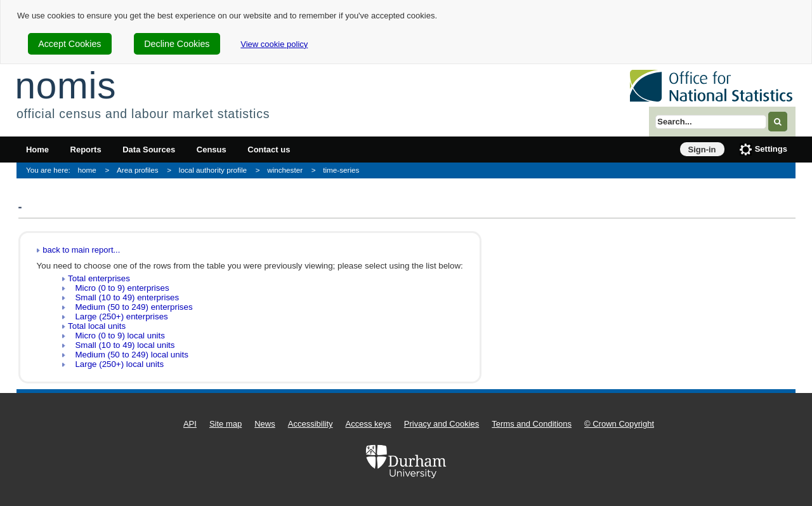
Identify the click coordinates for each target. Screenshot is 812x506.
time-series (341, 170)
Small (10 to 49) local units (121, 345)
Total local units (97, 326)
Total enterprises (99, 278)
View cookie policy (274, 44)
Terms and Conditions (532, 424)
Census (212, 150)
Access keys (369, 424)
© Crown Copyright (619, 424)
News (265, 424)
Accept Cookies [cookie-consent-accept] (69, 44)
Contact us (269, 150)
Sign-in (702, 150)
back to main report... (81, 250)
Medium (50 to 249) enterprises (130, 307)
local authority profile (213, 170)
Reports (86, 150)
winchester (285, 170)
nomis (65, 85)
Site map (226, 424)
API (190, 424)
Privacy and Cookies (442, 424)
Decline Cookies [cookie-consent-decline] (177, 44)
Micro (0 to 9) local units (116, 336)
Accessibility (311, 424)
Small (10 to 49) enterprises (123, 297)
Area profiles (138, 170)
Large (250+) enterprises (118, 316)
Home (37, 150)
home (87, 170)
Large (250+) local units (116, 364)
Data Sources (149, 150)
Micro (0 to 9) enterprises (118, 288)
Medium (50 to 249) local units (128, 355)
